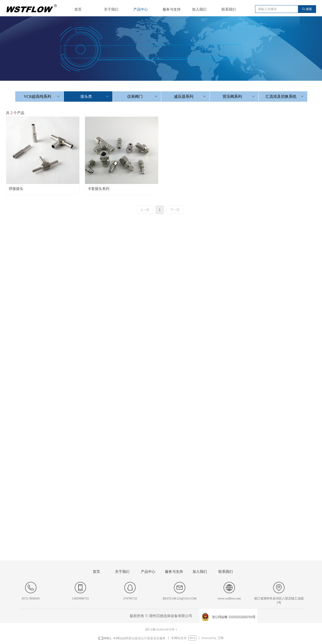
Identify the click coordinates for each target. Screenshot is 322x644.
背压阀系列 (239, 97)
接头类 (95, 97)
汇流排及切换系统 (285, 97)
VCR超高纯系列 (42, 97)
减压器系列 (190, 97)
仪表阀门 (143, 97)
